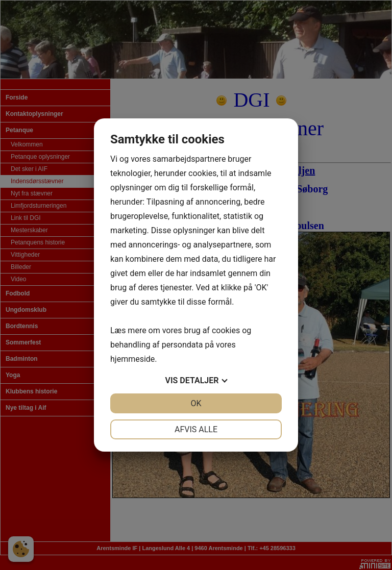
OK (196, 403)
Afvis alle (196, 429)
